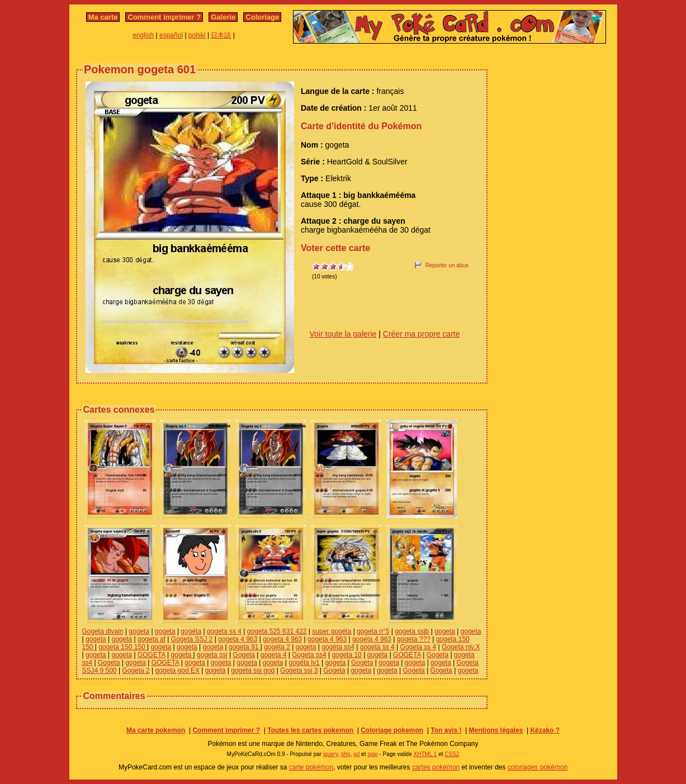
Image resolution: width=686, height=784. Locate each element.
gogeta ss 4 (224, 631)
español (171, 35)
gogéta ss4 (338, 647)
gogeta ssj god (253, 670)
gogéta (191, 631)
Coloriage (262, 17)
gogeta (139, 631)
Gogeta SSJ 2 (192, 639)
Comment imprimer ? (164, 17)
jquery (331, 754)
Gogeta (244, 655)
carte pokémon (311, 767)
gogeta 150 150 (123, 647)
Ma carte (103, 17)
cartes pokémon (436, 767)
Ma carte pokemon (156, 730)
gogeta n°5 (373, 631)
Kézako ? (545, 730)
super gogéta (332, 631)
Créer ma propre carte (422, 334)
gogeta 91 (245, 647)
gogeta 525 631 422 (277, 631)
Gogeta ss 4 (418, 647)
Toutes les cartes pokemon (310, 730)
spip (372, 754)
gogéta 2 (277, 647)
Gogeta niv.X (461, 647)
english (143, 35)
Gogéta (362, 663)
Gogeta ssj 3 (299, 670)
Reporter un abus (447, 265)
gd (356, 754)
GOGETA (152, 655)
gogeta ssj (212, 655)
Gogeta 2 (136, 670)
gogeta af (152, 639)
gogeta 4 (274, 655)
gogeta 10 (346, 655)
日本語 (221, 35)
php (346, 754)
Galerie (223, 17)
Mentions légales (496, 730)
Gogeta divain (103, 631)
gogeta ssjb (412, 631)
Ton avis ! (446, 730)
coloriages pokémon (538, 767)
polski (197, 35)
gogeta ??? (414, 639)
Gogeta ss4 (309, 655)
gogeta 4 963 (238, 639)
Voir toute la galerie (343, 334)
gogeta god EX (178, 670)
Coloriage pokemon (392, 730)
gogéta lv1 (304, 663)
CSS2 (452, 754)
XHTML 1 (425, 754)
